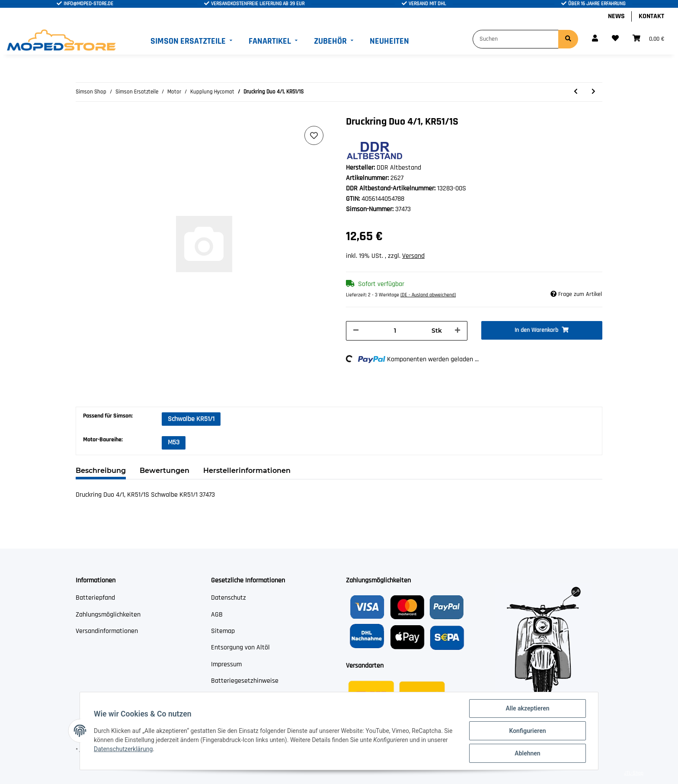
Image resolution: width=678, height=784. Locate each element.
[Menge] (395, 331)
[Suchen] (516, 39)
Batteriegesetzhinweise (245, 681)
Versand (413, 256)
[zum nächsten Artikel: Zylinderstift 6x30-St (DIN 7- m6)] (593, 92)
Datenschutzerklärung (123, 749)
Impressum (226, 664)
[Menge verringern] (356, 331)
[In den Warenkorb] (542, 330)
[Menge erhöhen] (457, 331)
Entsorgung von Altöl (240, 647)
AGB (217, 615)
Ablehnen (527, 753)
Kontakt (651, 16)
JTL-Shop (634, 773)
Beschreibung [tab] (101, 471)
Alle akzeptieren (527, 708)
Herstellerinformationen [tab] (247, 471)
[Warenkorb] (648, 39)
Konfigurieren (527, 731)
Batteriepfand (95, 598)
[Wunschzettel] (615, 39)
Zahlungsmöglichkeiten (108, 615)
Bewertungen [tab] (165, 471)
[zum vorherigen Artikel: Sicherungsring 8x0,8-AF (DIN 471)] (576, 92)
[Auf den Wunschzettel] (314, 135)
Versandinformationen (107, 631)
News (616, 16)
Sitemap (223, 631)
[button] (595, 39)
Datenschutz (229, 598)
